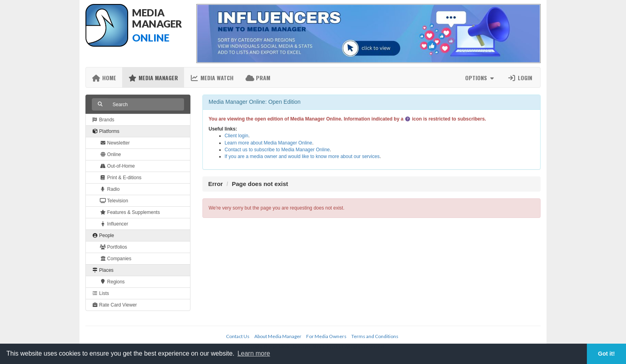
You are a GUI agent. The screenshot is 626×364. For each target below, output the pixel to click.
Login (520, 78)
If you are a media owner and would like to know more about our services (302, 156)
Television (114, 201)
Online (110, 154)
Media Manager (153, 78)
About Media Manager (278, 336)
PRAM (258, 78)
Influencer (114, 224)
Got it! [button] (606, 354)
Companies (116, 259)
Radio (110, 189)
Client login (237, 136)
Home (104, 78)
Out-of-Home (117, 166)
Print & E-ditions (121, 178)
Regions (112, 282)
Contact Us (238, 336)
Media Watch (212, 78)
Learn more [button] (254, 353)
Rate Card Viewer (114, 305)
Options (480, 78)
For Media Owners (326, 336)
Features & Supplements (130, 212)
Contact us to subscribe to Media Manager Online (277, 150)
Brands (103, 120)
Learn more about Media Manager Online (268, 143)
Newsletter (115, 143)
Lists (100, 293)
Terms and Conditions (375, 336)
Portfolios (113, 247)
